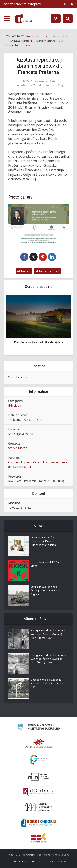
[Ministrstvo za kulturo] (38, 728)
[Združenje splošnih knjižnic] (38, 838)
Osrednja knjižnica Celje (49, 85)
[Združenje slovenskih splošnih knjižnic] (38, 792)
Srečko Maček (18, 448)
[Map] (56, 19)
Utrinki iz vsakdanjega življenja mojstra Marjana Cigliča (45, 591)
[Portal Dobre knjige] (39, 823)
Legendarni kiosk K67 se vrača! (46, 564)
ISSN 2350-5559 (57, 861)
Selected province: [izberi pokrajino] (22, 4)
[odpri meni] (7, 19)
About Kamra (19, 861)
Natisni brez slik (48, 271)
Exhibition (15, 405)
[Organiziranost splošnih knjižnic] (39, 743)
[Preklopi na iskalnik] (68, 19)
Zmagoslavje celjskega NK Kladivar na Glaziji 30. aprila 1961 (47, 684)
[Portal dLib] (39, 776)
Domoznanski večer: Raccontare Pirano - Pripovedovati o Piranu (44, 541)
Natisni (24, 271)
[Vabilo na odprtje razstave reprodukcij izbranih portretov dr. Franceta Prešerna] (38, 224)
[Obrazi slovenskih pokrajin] (38, 807)
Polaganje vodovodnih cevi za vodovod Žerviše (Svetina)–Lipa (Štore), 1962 (49, 634)
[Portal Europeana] (38, 760)
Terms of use (37, 861)
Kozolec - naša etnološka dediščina (38, 342)
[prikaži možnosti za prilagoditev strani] (65, 4)
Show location (18, 377)
